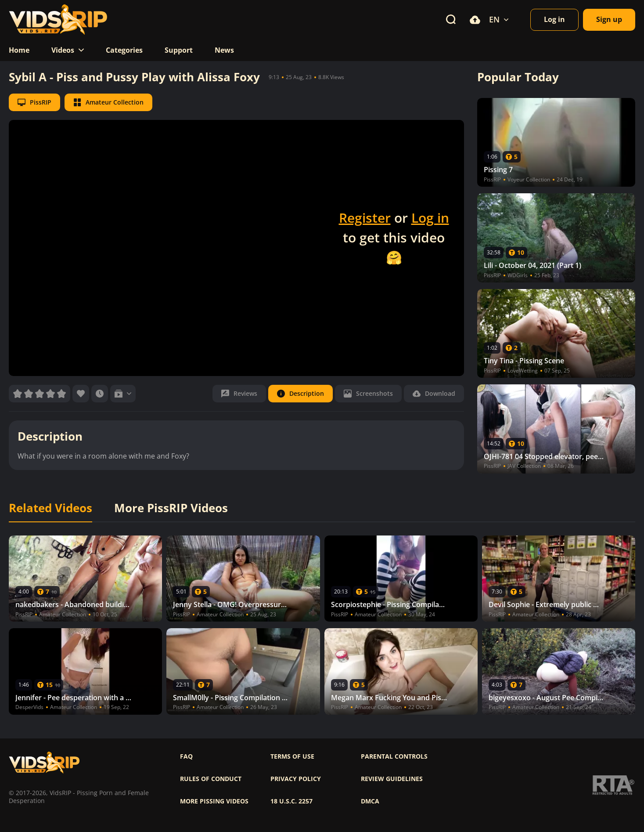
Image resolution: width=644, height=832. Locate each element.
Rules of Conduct (211, 779)
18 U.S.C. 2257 (291, 801)
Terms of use (292, 756)
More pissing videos (214, 801)
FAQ (186, 756)
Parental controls (394, 756)
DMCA (370, 801)
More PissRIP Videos (171, 508)
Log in (430, 218)
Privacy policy (296, 779)
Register (365, 218)
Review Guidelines (392, 779)
